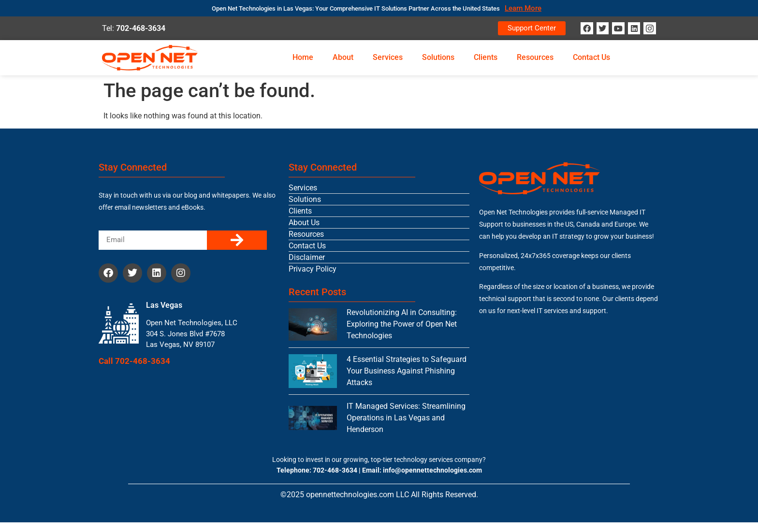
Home (303, 57)
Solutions (438, 57)
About (343, 57)
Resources (535, 57)
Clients (486, 57)
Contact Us (591, 57)
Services (388, 57)
